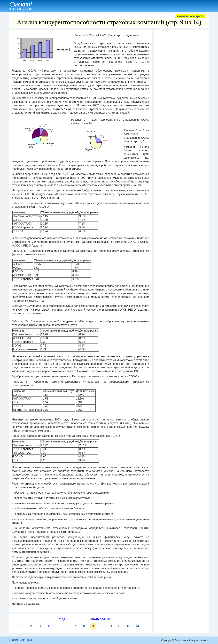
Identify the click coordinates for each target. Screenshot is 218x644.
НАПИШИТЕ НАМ (21, 640)
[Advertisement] (181, 83)
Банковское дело (190, 16)
